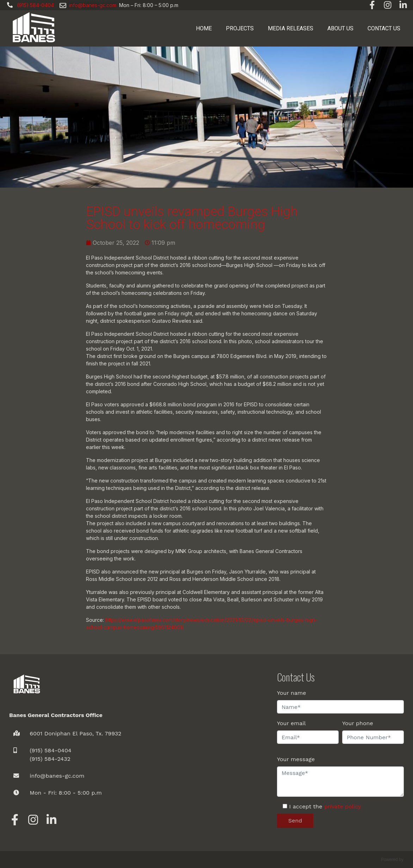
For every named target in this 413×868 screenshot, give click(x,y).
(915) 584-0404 (50, 750)
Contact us (384, 29)
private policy (343, 806)
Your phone (358, 723)
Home (204, 29)
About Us (340, 29)
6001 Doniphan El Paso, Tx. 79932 (75, 733)
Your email (291, 723)
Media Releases (291, 29)
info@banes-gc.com (93, 5)
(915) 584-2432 (50, 759)
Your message (296, 759)
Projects (240, 29)
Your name (292, 693)
